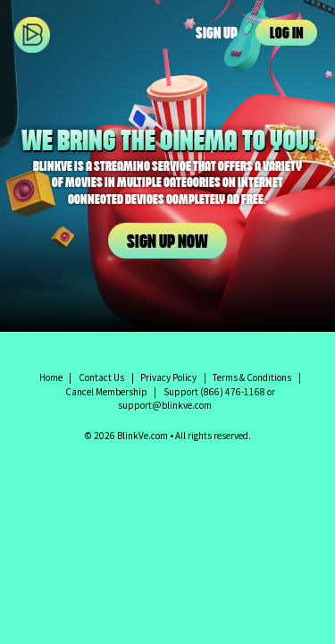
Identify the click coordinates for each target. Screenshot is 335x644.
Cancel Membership (106, 392)
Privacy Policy (168, 377)
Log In (286, 34)
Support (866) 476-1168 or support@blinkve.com (197, 399)
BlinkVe (50, 34)
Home (51, 377)
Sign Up (217, 34)
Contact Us (101, 377)
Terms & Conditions (252, 377)
